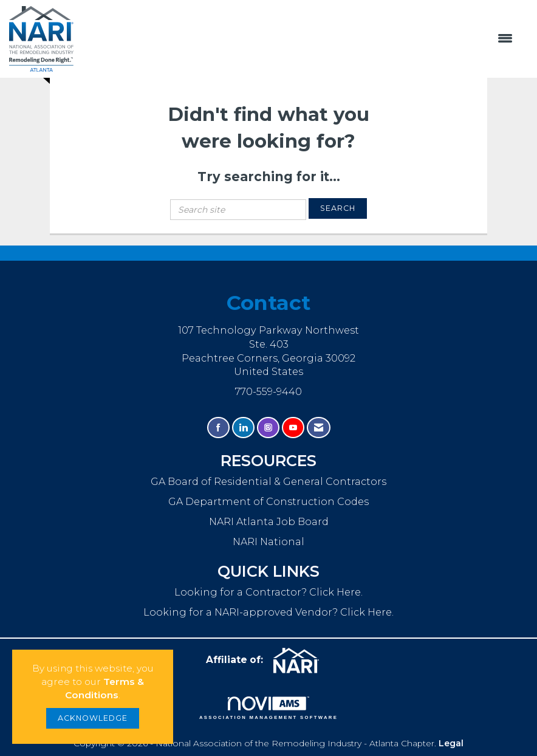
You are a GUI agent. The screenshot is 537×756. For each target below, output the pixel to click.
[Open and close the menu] (299, 39)
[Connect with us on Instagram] (268, 428)
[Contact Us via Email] (319, 428)
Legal (451, 743)
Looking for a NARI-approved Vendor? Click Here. (268, 612)
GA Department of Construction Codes (268, 501)
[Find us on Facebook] (218, 428)
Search (338, 208)
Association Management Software (268, 708)
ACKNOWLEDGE (93, 718)
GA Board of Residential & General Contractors (268, 481)
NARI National (268, 541)
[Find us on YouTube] (293, 428)
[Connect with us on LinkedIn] (243, 428)
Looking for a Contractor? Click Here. (268, 592)
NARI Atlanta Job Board (269, 521)
